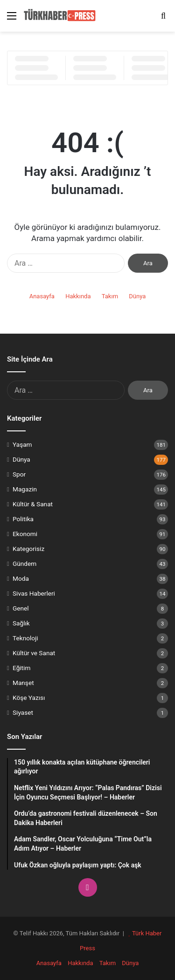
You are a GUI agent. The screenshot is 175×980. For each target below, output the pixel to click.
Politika (23, 519)
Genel (21, 608)
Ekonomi (25, 534)
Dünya (137, 296)
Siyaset (23, 712)
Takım (110, 296)
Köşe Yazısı (29, 698)
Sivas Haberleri (34, 593)
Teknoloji (25, 638)
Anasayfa (42, 296)
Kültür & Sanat (33, 504)
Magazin (25, 489)
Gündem (24, 564)
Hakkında (78, 296)
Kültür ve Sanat (34, 653)
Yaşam (22, 444)
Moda (21, 578)
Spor (19, 474)
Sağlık (21, 623)
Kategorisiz (28, 549)
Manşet (23, 683)
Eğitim (21, 668)
